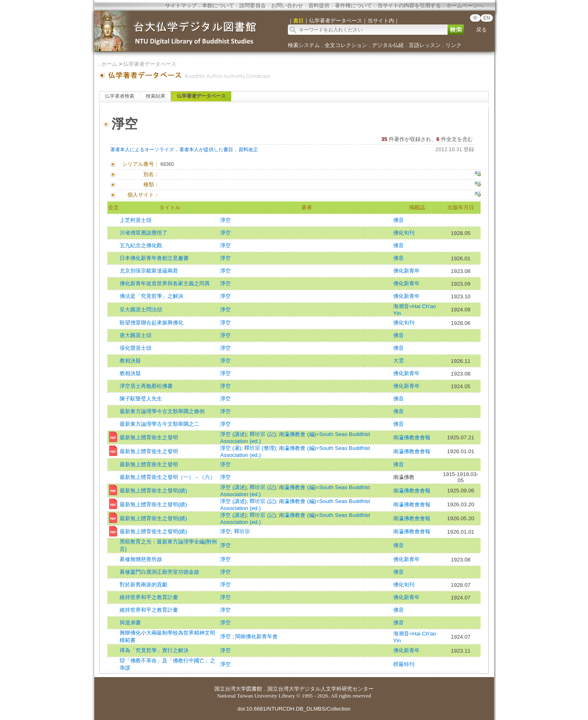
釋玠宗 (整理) (260, 448)
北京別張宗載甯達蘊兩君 (149, 271)
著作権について (353, 6)
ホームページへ (465, 6)
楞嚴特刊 (404, 664)
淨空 (225, 220)
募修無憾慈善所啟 (141, 559)
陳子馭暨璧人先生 (141, 399)
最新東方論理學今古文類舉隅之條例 (162, 411)
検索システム (304, 45)
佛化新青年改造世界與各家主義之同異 (165, 283)
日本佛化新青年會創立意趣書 (154, 258)
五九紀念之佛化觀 (141, 245)
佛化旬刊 (404, 233)
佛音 (399, 220)
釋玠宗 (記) (263, 434)
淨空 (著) (231, 448)
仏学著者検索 (120, 96)
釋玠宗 (242, 531)
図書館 (254, 689)
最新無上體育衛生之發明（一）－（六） (167, 477)
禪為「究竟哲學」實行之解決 (154, 650)
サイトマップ (181, 6)
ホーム (109, 64)
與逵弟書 (130, 623)
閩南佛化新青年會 (256, 636)
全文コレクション (346, 45)
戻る (481, 30)
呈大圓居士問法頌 (141, 310)
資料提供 (319, 6)
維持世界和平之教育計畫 (149, 597)
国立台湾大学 (230, 689)
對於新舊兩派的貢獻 (144, 585)
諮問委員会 (253, 6)
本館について (218, 6)
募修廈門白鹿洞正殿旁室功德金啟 (159, 572)
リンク (453, 45)
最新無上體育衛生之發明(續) (153, 491)
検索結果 (156, 96)
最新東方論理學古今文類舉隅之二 (159, 424)
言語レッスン (425, 45)
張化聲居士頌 (136, 348)
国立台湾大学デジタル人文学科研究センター (321, 689)
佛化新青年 (406, 271)
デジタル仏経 (388, 45)
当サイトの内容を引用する (409, 6)
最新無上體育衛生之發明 (149, 437)
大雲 (399, 361)
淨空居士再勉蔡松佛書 (146, 386)
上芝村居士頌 (136, 220)
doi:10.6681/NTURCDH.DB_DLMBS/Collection (294, 709)
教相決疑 (130, 361)
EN (487, 18)
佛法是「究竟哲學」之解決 (151, 296)
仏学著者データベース (150, 64)
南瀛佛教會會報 (412, 437)
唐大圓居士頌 (136, 335)
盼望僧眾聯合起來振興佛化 (151, 323)
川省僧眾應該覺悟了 (144, 233)
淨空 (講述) (233, 434)
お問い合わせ (287, 6)
